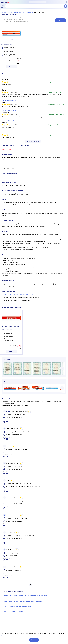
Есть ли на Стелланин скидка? (34, 612)
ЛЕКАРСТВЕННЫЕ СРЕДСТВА (13, 12)
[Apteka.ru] (5, 2)
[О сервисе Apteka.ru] (66, 2)
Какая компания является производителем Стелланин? (34, 601)
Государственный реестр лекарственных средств (18, 294)
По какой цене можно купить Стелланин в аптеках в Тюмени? (34, 596)
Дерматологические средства (26, 12)
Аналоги (60, 20)
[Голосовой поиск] (62, 6)
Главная (4, 12)
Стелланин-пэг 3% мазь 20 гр (10, 327)
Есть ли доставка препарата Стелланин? (34, 606)
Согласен (34, 640)
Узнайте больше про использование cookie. (15, 636)
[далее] (62, 368)
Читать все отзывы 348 (33, 141)
